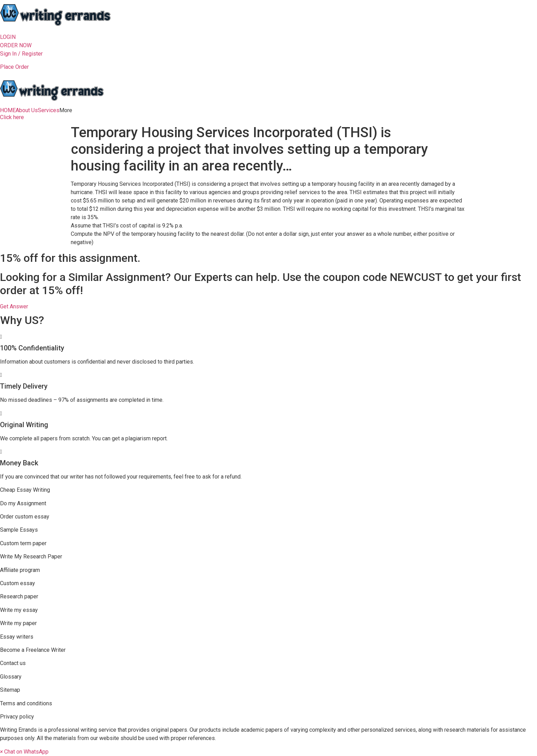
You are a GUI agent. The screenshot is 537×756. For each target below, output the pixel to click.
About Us (27, 110)
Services (49, 110)
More (66, 110)
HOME (8, 110)
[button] (8, 37)
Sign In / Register (21, 54)
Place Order (14, 67)
